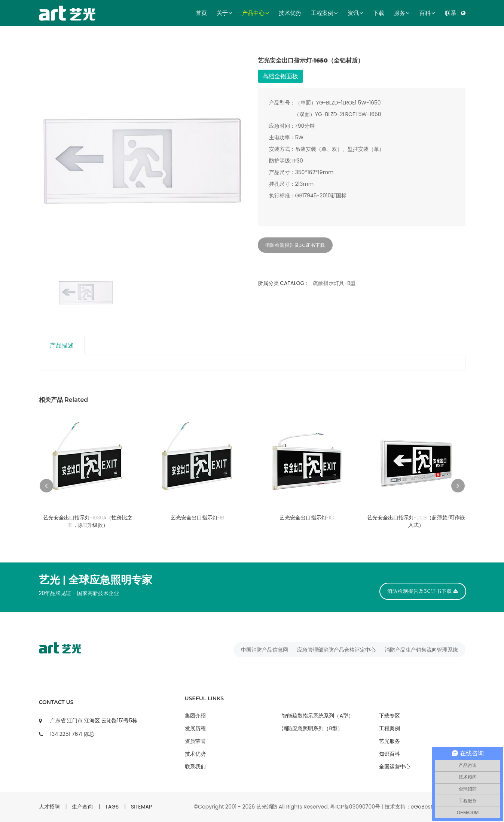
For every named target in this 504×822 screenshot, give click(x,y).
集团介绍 (195, 716)
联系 (450, 13)
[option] (143, 160)
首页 (201, 13)
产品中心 (256, 13)
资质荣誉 (195, 741)
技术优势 (290, 13)
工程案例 (324, 13)
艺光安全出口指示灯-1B (197, 518)
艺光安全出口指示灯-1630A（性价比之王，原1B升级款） (88, 521)
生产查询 (82, 807)
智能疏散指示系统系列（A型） (317, 716)
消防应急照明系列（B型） (312, 728)
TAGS (112, 807)
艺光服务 (390, 741)
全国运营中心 (395, 767)
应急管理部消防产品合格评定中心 (336, 650)
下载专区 (390, 716)
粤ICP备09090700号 (355, 807)
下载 (379, 13)
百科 (427, 13)
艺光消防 (267, 807)
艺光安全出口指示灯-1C (307, 518)
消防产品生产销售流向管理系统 (421, 650)
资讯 (355, 13)
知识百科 (390, 754)
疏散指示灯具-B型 (334, 283)
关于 (224, 13)
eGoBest (422, 807)
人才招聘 (49, 807)
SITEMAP (141, 807)
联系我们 (195, 767)
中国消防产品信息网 (265, 650)
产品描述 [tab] (62, 345)
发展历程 (195, 728)
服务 (402, 13)
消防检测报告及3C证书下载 (295, 245)
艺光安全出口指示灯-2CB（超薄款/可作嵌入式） (416, 521)
